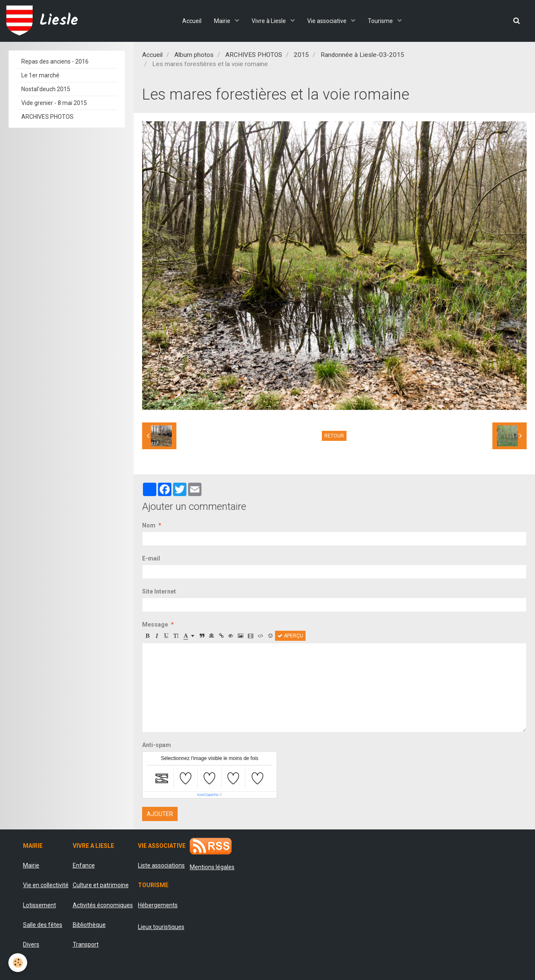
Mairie (223, 21)
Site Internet (159, 591)
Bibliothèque (89, 925)
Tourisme (381, 21)
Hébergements (158, 905)
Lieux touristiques (161, 927)
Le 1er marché (40, 75)
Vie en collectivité (46, 885)
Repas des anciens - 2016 (55, 61)
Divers (31, 944)
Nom (149, 525)
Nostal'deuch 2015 (46, 89)
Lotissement (39, 905)
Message (155, 624)
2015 (301, 55)
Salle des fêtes (43, 925)
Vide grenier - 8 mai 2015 (54, 103)
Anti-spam (157, 745)
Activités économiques (103, 905)
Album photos (194, 55)
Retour (334, 436)
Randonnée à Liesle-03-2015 (362, 55)
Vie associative (327, 21)
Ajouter (160, 814)
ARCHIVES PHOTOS (254, 55)
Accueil (192, 21)
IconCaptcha (208, 795)
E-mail (151, 558)
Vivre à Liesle (269, 21)
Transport (86, 944)
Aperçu (290, 636)
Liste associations (161, 865)
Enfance (84, 865)
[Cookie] (18, 963)
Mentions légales (212, 867)
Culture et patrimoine (101, 885)
